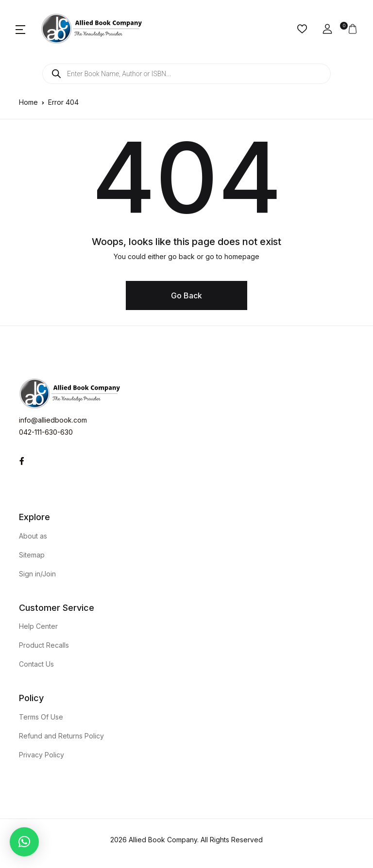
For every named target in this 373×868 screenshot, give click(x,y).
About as (33, 536)
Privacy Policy (42, 755)
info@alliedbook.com (53, 420)
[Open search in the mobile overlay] (186, 74)
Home (28, 102)
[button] (20, 29)
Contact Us (36, 664)
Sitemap (32, 555)
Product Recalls (44, 645)
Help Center (38, 626)
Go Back (186, 295)
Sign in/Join (37, 574)
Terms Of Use (41, 717)
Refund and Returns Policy (61, 736)
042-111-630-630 (46, 432)
